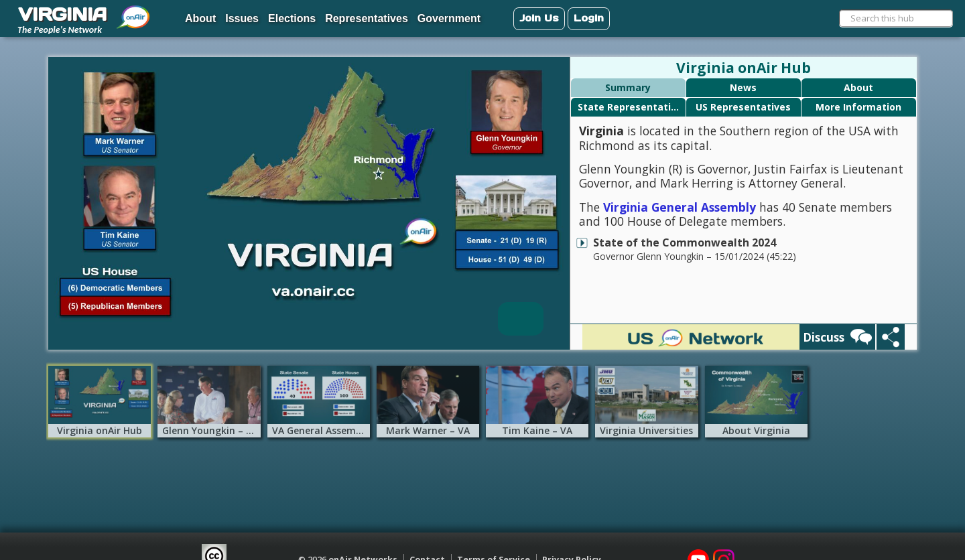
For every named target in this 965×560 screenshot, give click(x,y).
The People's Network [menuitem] (60, 30)
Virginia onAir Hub (744, 68)
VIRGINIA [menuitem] (62, 14)
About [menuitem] (200, 18)
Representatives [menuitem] (367, 18)
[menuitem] (134, 12)
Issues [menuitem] (242, 18)
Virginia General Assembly (680, 207)
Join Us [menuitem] (539, 18)
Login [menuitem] (589, 18)
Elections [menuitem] (292, 18)
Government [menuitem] (449, 18)
